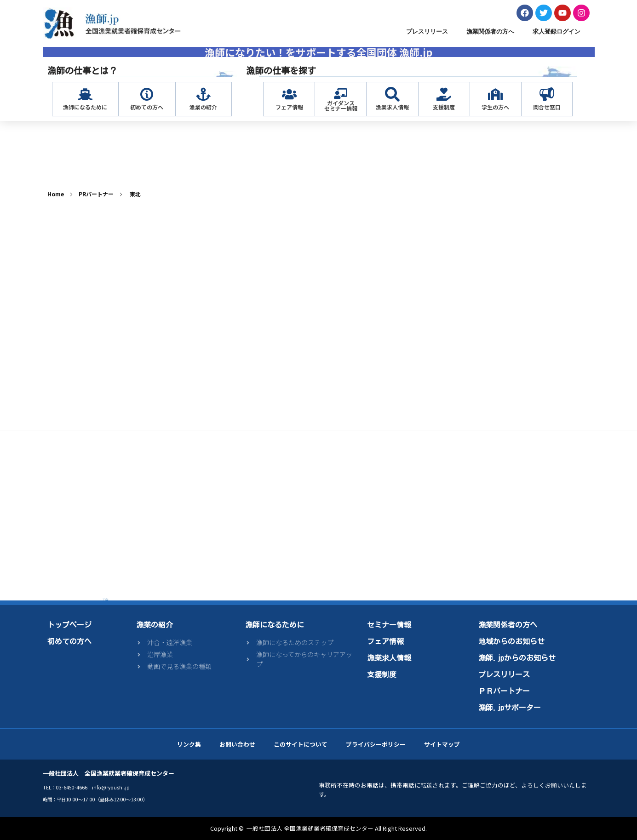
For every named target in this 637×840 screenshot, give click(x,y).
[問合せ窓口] (547, 94)
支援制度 (444, 107)
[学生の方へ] (495, 94)
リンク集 (189, 744)
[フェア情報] (289, 94)
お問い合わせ (237, 744)
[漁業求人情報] (392, 94)
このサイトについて (301, 744)
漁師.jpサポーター (510, 708)
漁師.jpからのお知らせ (517, 658)
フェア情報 (289, 107)
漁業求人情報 (392, 107)
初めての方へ (147, 107)
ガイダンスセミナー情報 (341, 106)
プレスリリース (427, 31)
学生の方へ (495, 107)
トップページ (69, 625)
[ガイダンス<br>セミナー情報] (341, 94)
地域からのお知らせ (511, 641)
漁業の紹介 (203, 107)
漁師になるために (85, 107)
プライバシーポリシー (376, 744)
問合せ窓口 (547, 107)
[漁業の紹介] (203, 94)
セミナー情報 (389, 625)
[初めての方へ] (147, 94)
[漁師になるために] (85, 94)
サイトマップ (442, 744)
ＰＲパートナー (504, 691)
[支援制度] (444, 94)
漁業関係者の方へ (490, 31)
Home (56, 194)
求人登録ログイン (557, 31)
